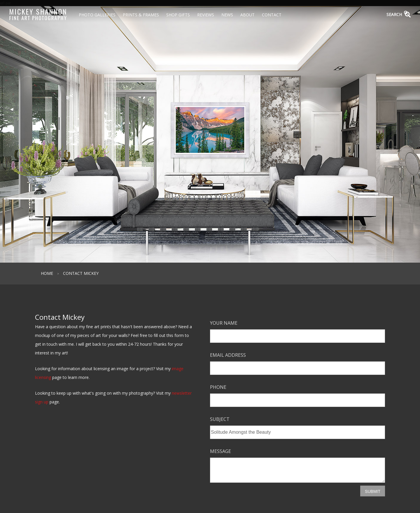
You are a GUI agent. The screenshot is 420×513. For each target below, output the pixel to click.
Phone (218, 387)
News (227, 15)
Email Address (228, 355)
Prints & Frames (141, 15)
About (247, 15)
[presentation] (254, 497)
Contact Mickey (81, 273)
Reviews (206, 15)
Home (47, 273)
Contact (272, 15)
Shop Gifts (178, 15)
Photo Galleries (97, 15)
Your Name (224, 323)
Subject (220, 419)
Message (220, 451)
